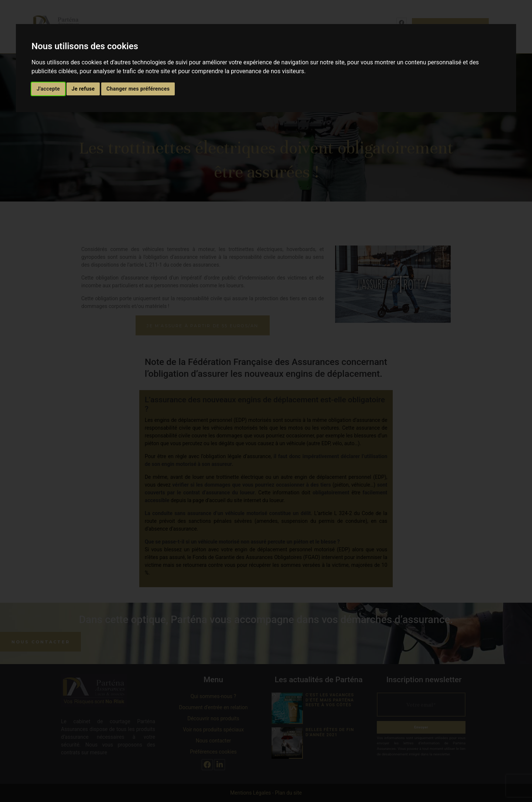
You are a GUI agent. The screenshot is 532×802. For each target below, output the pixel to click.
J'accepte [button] (48, 89)
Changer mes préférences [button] (138, 89)
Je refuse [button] (83, 89)
